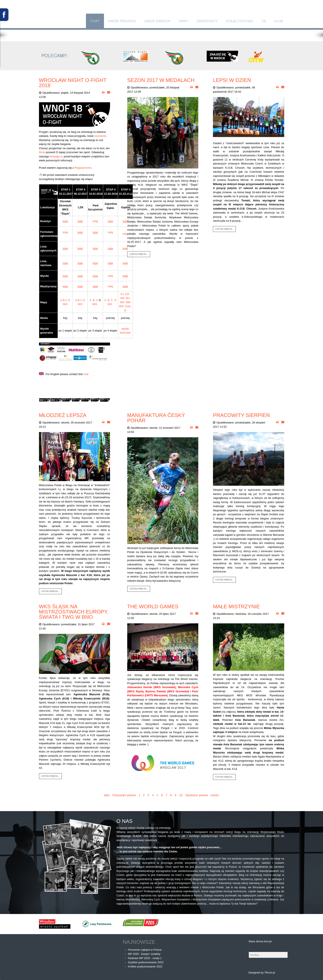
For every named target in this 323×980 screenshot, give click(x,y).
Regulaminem (83, 168)
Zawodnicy (207, 21)
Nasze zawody (157, 21)
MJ (128, 298)
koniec (215, 795)
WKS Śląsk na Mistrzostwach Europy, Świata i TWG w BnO (74, 612)
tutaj (95, 221)
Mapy (183, 21)
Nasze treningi (122, 21)
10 (181, 795)
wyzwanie (100, 136)
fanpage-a (56, 156)
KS (127, 294)
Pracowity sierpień (241, 415)
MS (122, 302)
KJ (122, 294)
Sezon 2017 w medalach (161, 80)
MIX (65, 304)
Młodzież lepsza (63, 415)
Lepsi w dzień (232, 80)
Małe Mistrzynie (236, 607)
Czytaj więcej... (139, 254)
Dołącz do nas (239, 21)
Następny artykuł (196, 795)
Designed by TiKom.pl (262, 973)
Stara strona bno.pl (260, 941)
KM (122, 298)
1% (264, 21)
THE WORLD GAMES (153, 607)
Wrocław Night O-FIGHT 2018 (73, 83)
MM (128, 302)
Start (95, 21)
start (107, 795)
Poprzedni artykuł (124, 795)
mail (86, 374)
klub (279, 21)
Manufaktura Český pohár (156, 418)
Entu (128, 306)
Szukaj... (249, 952)
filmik (42, 152)
